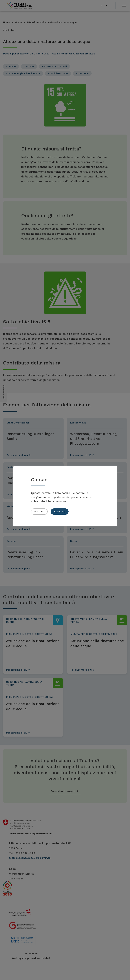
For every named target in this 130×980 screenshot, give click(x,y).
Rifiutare (39, 512)
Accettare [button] (60, 512)
